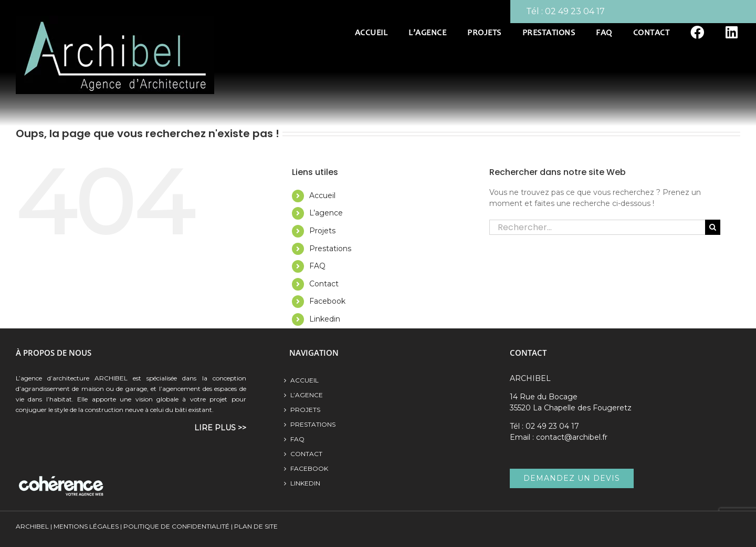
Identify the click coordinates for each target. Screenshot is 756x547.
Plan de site (255, 526)
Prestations (330, 249)
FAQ (317, 266)
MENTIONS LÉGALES (86, 526)
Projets (322, 231)
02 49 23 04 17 (575, 11)
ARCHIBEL (32, 526)
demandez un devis (572, 478)
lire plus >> (220, 428)
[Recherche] (713, 227)
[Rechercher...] (597, 227)
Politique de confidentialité (176, 526)
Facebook (327, 301)
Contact (324, 284)
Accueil (322, 195)
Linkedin (325, 319)
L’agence (326, 213)
